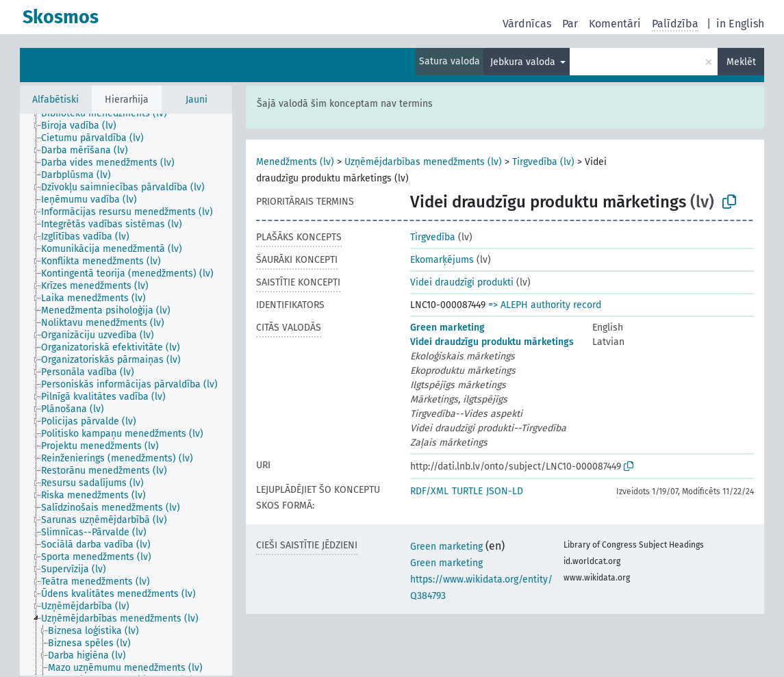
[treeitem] (110, 114)
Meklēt (741, 62)
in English (740, 24)
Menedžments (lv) (295, 162)
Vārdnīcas (527, 24)
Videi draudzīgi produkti (462, 282)
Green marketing (447, 328)
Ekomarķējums (442, 260)
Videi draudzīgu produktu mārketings (492, 342)
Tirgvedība (433, 237)
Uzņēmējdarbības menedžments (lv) (423, 162)
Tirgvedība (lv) (543, 162)
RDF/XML (429, 491)
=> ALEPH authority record (545, 305)
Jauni (197, 100)
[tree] (126, 395)
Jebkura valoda (524, 62)
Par (570, 24)
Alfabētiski (55, 100)
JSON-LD (505, 491)
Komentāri (615, 24)
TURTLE (467, 491)
